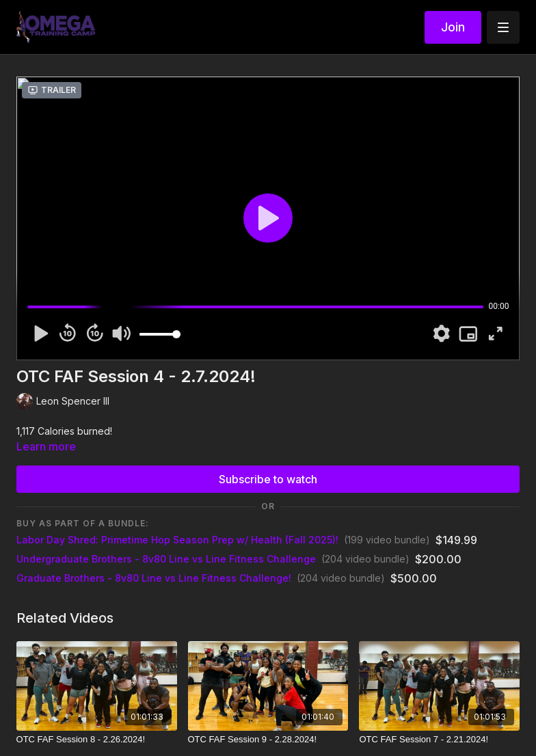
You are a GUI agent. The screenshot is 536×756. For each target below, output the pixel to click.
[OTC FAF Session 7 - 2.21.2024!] (439, 740)
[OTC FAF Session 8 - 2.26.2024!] (97, 740)
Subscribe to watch (268, 479)
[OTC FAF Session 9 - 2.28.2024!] (268, 740)
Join (453, 27)
